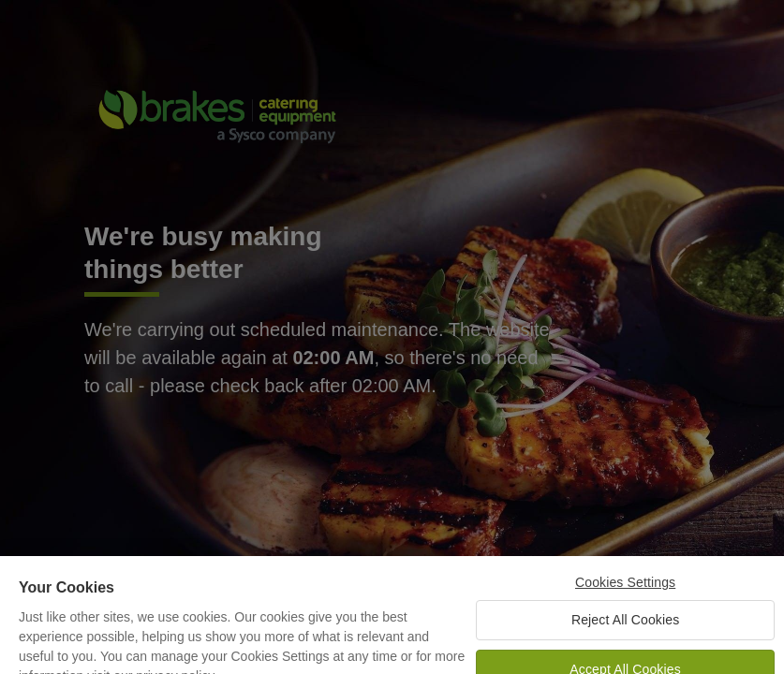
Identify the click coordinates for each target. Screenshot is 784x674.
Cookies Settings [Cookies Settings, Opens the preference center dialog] (625, 590)
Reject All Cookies (625, 627)
